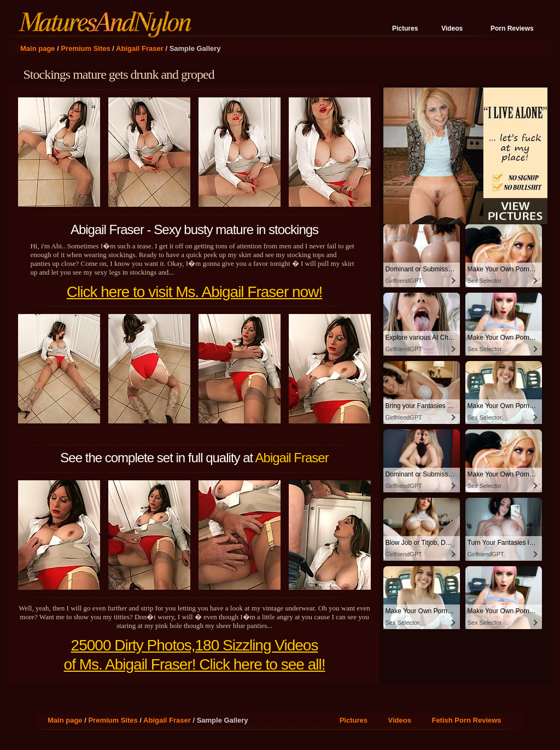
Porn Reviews (512, 28)
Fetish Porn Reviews (466, 720)
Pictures (405, 28)
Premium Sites (85, 48)
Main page (38, 48)
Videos (452, 28)
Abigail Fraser (140, 48)
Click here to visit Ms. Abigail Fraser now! (194, 292)
